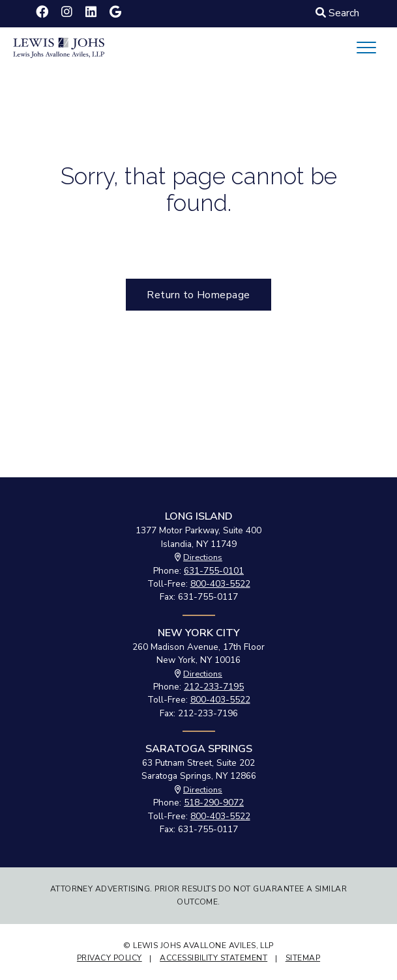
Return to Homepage (198, 295)
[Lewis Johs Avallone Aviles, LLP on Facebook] (42, 12)
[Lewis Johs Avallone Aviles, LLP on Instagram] (67, 12)
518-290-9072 (214, 803)
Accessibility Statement (213, 958)
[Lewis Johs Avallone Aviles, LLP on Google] (115, 12)
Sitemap (303, 958)
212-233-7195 (214, 687)
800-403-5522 (220, 584)
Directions (203, 557)
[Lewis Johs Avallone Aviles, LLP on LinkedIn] (91, 12)
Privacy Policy (110, 958)
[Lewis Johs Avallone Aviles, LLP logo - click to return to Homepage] (59, 47)
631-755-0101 (214, 571)
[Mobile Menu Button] (366, 48)
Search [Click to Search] (337, 13)
